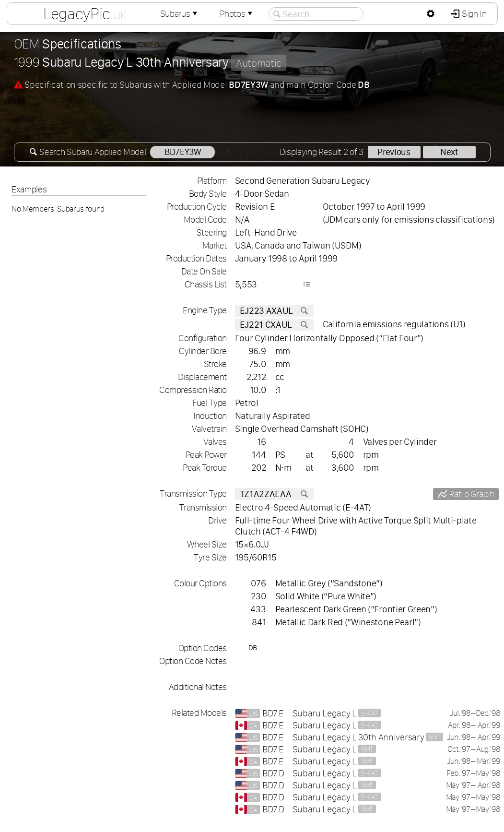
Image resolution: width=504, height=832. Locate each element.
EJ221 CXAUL (274, 325)
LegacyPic (84, 13)
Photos (237, 14)
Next (449, 152)
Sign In (473, 14)
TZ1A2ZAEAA (274, 494)
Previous (394, 152)
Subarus (179, 14)
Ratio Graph (470, 494)
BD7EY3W (183, 152)
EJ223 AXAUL (274, 311)
